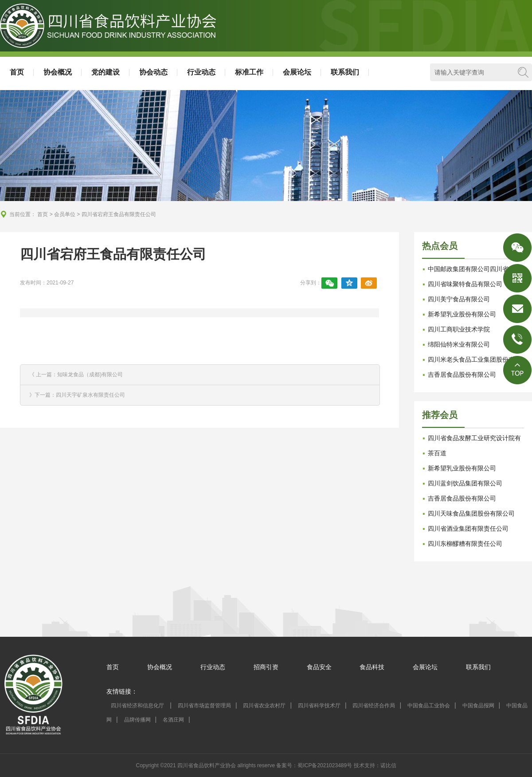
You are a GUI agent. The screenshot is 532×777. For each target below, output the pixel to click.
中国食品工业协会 (429, 706)
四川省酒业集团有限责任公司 (468, 529)
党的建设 (106, 72)
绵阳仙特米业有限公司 (459, 344)
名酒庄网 (173, 720)
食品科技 (372, 667)
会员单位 (65, 214)
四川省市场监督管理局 (204, 706)
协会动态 (153, 72)
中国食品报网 (478, 706)
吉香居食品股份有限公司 (462, 375)
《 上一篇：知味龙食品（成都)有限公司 (76, 375)
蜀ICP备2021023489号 (325, 765)
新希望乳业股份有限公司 (462, 314)
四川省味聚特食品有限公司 (465, 284)
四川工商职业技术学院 (459, 329)
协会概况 (58, 72)
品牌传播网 (137, 720)
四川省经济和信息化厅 (138, 706)
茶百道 (437, 453)
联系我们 (345, 72)
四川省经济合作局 (374, 706)
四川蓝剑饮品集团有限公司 (465, 483)
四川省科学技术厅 (319, 706)
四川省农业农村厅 (264, 706)
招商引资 (266, 667)
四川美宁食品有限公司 (459, 299)
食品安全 (319, 667)
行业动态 (201, 72)
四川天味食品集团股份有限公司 (471, 513)
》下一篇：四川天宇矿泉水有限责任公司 (77, 395)
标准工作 (249, 72)
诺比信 (388, 765)
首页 (17, 72)
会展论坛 (297, 72)
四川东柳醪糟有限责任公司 (465, 544)
